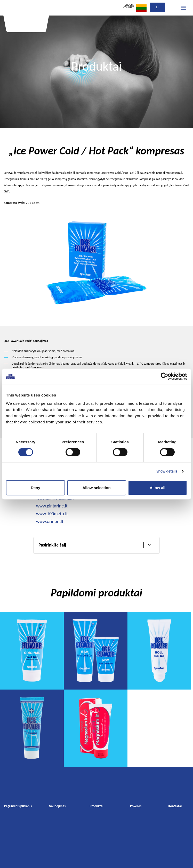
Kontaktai (175, 806)
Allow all (158, 488)
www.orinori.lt (50, 521)
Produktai (97, 806)
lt (157, 7)
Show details (167, 471)
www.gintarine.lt (52, 506)
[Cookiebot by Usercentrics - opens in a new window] (164, 376)
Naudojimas (57, 806)
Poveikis (136, 806)
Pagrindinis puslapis (18, 806)
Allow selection (96, 488)
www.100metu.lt (52, 514)
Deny (35, 488)
